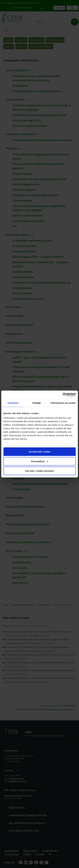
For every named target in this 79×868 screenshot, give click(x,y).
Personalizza (40, 461)
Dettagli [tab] (37, 403)
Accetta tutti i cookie (39, 452)
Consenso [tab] (13, 403)
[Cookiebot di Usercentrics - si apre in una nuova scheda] (63, 395)
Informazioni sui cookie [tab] (63, 403)
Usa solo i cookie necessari (40, 471)
